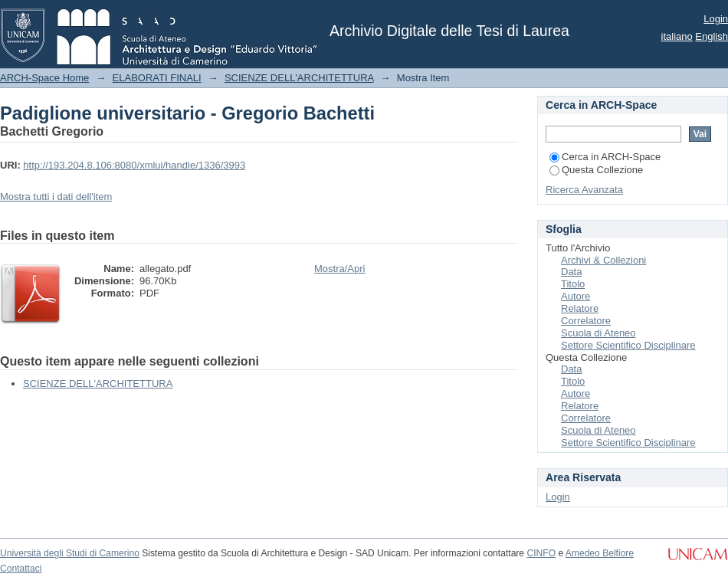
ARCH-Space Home (44, 78)
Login (716, 19)
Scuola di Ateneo (598, 333)
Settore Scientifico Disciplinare (628, 345)
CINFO (541, 553)
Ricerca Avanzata (584, 190)
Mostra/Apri (339, 269)
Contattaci (21, 569)
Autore (576, 296)
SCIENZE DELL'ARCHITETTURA (299, 78)
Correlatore (586, 321)
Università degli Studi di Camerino (70, 553)
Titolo (573, 284)
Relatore (580, 308)
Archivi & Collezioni (603, 260)
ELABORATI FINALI (157, 78)
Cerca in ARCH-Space (605, 157)
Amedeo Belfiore (600, 553)
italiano (677, 36)
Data (571, 272)
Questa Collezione (596, 170)
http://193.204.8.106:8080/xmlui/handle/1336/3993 (134, 165)
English (712, 36)
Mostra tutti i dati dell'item (56, 197)
